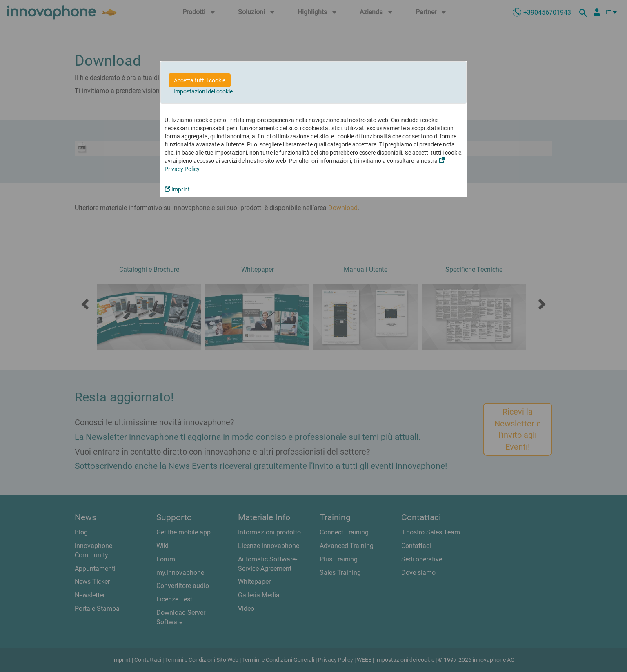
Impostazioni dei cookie (203, 91)
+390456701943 (547, 12)
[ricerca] (585, 12)
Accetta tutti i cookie (200, 80)
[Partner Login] (597, 12)
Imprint (177, 189)
